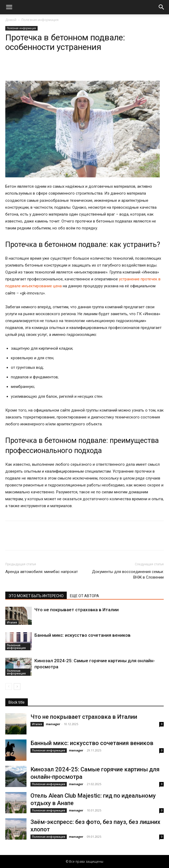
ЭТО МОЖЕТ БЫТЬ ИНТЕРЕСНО (36, 596)
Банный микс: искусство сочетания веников (83, 635)
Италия (12, 622)
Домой (11, 20)
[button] (9, 7)
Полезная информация (40, 20)
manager (53, 724)
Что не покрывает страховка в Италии (77, 610)
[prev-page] (9, 687)
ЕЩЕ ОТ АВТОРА (84, 596)
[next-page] (17, 687)
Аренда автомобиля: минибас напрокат (42, 572)
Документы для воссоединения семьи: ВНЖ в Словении (128, 574)
